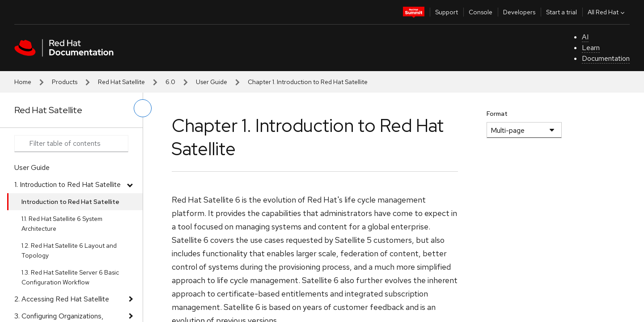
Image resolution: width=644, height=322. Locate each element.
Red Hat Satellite (121, 82)
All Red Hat (607, 12)
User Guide (212, 82)
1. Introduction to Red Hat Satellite (68, 184)
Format (497, 114)
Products (65, 82)
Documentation (606, 58)
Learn (591, 48)
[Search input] (71, 144)
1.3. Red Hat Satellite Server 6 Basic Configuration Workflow (70, 277)
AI (585, 37)
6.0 (170, 82)
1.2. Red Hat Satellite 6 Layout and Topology (69, 250)
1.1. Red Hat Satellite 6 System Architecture (62, 224)
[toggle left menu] (143, 108)
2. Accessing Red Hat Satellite (62, 299)
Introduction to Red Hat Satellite (70, 202)
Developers (519, 12)
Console (481, 12)
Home (23, 82)
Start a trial (561, 12)
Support (447, 12)
